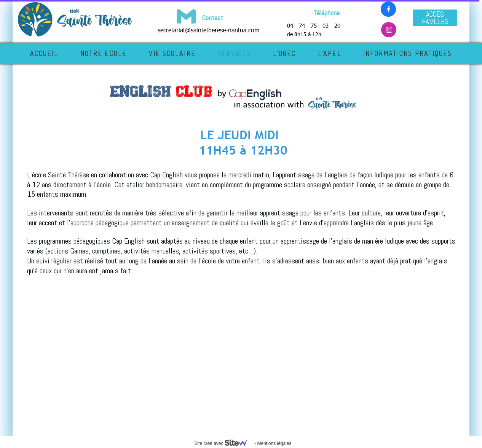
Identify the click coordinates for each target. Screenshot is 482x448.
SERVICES (234, 53)
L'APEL (330, 53)
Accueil (44, 53)
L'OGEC (285, 53)
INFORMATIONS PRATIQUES (408, 53)
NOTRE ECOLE (104, 53)
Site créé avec (223, 443)
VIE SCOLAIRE (172, 53)
